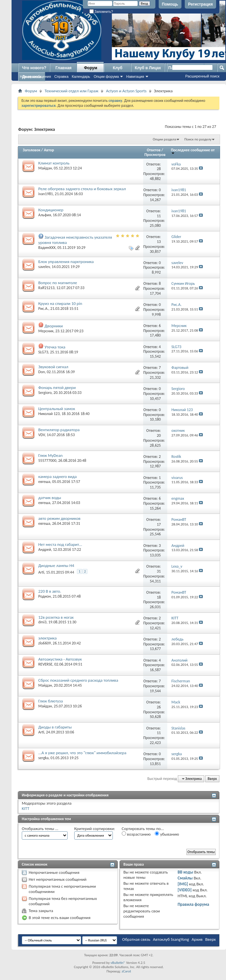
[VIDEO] (185, 890)
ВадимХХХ (47, 248)
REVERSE (45, 664)
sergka (43, 758)
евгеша (44, 482)
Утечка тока (55, 347)
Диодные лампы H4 (56, 565)
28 (159, 169)
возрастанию (136, 834)
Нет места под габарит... (60, 544)
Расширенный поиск (202, 76)
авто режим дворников (59, 518)
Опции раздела (164, 139)
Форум (90, 68)
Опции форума (106, 76)
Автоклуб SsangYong (171, 939)
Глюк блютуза (51, 701)
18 (159, 597)
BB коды (185, 872)
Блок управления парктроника (66, 262)
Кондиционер (51, 210)
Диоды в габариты (55, 727)
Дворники (54, 326)
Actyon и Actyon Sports (126, 91)
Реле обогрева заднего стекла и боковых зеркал (82, 189)
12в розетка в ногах (56, 617)
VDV (42, 435)
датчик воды (50, 498)
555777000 (47, 460)
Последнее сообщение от (193, 151)
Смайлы (185, 878)
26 (159, 707)
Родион (45, 596)
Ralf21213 (46, 288)
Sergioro (45, 393)
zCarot (127, 971)
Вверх (212, 779)
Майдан (45, 168)
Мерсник (46, 331)
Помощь (170, 4)
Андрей (45, 549)
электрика (48, 638)
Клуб (118, 68)
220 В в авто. (50, 591)
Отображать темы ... (40, 829)
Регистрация (200, 4)
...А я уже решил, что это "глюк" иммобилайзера (82, 753)
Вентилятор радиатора (59, 430)
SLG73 (43, 352)
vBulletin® (118, 963)
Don (42, 372)
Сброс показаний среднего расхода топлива (78, 680)
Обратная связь (136, 939)
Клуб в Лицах (148, 68)
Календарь (81, 76)
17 (159, 524)
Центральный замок (57, 409)
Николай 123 (49, 414)
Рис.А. (43, 309)
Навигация (135, 76)
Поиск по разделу (198, 139)
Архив (197, 939)
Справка (61, 76)
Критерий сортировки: (95, 829)
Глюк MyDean (50, 455)
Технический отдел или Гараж (71, 91)
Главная (64, 68)
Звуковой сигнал (53, 367)
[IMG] (183, 884)
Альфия (45, 215)
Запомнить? (101, 12)
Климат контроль (54, 163)
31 (159, 571)
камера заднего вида (58, 476)
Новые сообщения (35, 76)
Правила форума (193, 904)
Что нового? (34, 68)
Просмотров (155, 155)
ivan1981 (46, 194)
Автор (49, 150)
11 (159, 216)
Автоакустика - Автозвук (60, 659)
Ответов (154, 150)
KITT (26, 808)
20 (159, 435)
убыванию (167, 834)
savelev (44, 267)
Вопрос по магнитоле (58, 283)
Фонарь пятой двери (57, 387)
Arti (41, 572)
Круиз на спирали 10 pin (60, 303)
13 (159, 242)
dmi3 (42, 622)
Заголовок (32, 150)
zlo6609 (45, 643)
